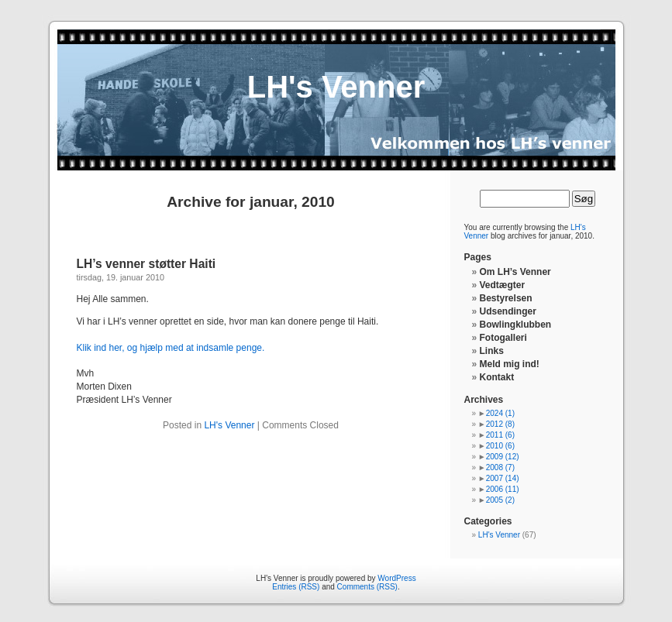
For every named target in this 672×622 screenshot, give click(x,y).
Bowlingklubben (516, 325)
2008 (500, 467)
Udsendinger (508, 311)
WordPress (396, 578)
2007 (503, 478)
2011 (500, 435)
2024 (500, 413)
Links (492, 351)
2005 (500, 500)
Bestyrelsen (506, 298)
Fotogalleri (503, 338)
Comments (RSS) (367, 587)
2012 (500, 424)
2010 (500, 446)
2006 (503, 489)
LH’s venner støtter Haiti (146, 264)
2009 (503, 457)
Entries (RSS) (296, 587)
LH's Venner (336, 87)
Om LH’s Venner (515, 272)
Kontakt (497, 377)
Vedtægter (503, 285)
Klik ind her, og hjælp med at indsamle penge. (171, 348)
